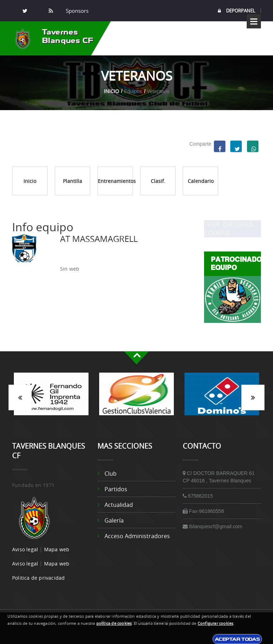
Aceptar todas (237, 639)
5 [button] (152, 419)
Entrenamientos (115, 181)
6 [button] (163, 419)
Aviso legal (25, 549)
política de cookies (114, 623)
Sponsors (76, 11)
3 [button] (131, 419)
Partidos (116, 489)
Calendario (201, 181)
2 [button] (121, 419)
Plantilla (73, 181)
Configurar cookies (216, 623)
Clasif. (158, 181)
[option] (51, 397)
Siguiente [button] (253, 397)
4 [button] (142, 419)
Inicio (111, 91)
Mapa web (57, 549)
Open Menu (254, 21)
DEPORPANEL (237, 11)
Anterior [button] (20, 397)
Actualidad (119, 505)
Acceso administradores (137, 536)
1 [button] (110, 419)
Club (111, 473)
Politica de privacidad (38, 578)
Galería (114, 520)
